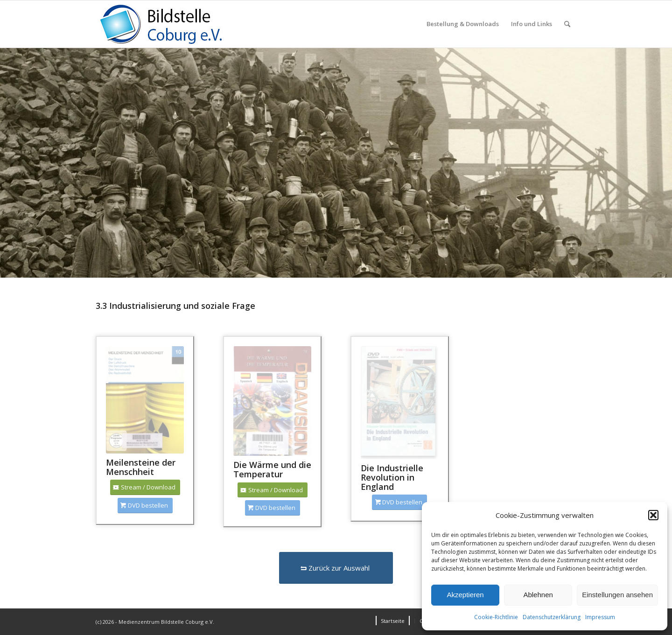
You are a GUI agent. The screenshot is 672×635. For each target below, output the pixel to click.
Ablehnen (538, 595)
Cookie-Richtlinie (496, 617)
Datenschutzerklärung (552, 617)
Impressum (600, 617)
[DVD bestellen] (145, 506)
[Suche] (567, 24)
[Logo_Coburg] (173, 24)
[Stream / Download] (145, 487)
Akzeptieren (465, 595)
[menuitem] (463, 24)
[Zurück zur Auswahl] (336, 568)
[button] (653, 515)
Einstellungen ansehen (617, 595)
